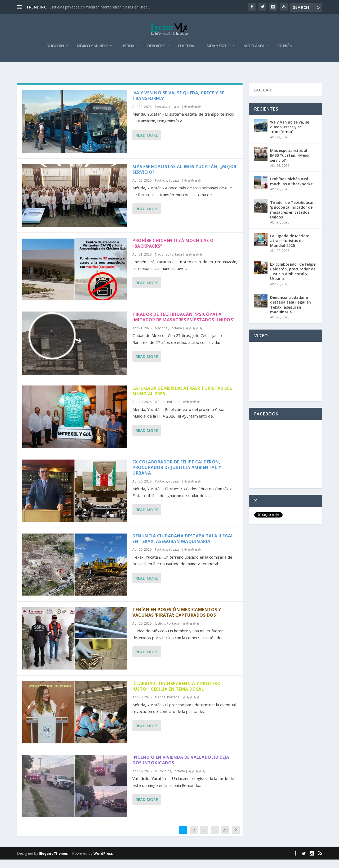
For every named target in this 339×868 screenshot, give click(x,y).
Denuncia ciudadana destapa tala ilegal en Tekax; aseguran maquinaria (183, 547)
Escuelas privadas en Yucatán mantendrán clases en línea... (100, 7)
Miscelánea (254, 54)
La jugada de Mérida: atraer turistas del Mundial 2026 (182, 399)
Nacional (162, 263)
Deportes (156, 54)
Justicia (127, 54)
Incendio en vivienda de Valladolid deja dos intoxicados (181, 768)
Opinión (285, 54)
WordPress (103, 862)
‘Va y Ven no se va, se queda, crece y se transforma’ (178, 104)
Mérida (160, 410)
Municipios (163, 780)
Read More (147, 143)
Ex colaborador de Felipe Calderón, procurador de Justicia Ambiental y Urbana (177, 476)
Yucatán (55, 54)
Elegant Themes (53, 862)
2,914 (225, 842)
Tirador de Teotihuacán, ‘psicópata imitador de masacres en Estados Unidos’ (183, 325)
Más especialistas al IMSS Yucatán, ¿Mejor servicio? (184, 178)
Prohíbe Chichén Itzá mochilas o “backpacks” (173, 252)
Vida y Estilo (219, 54)
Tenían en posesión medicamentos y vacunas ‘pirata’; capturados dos (177, 621)
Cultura (186, 54)
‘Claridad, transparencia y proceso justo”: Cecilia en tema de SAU (177, 695)
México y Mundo (92, 54)
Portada (161, 115)
